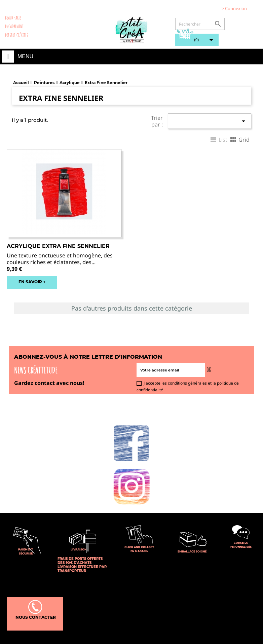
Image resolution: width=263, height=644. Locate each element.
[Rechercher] (200, 24)
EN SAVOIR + (32, 282)
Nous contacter (35, 610)
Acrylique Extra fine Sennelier (58, 246)
